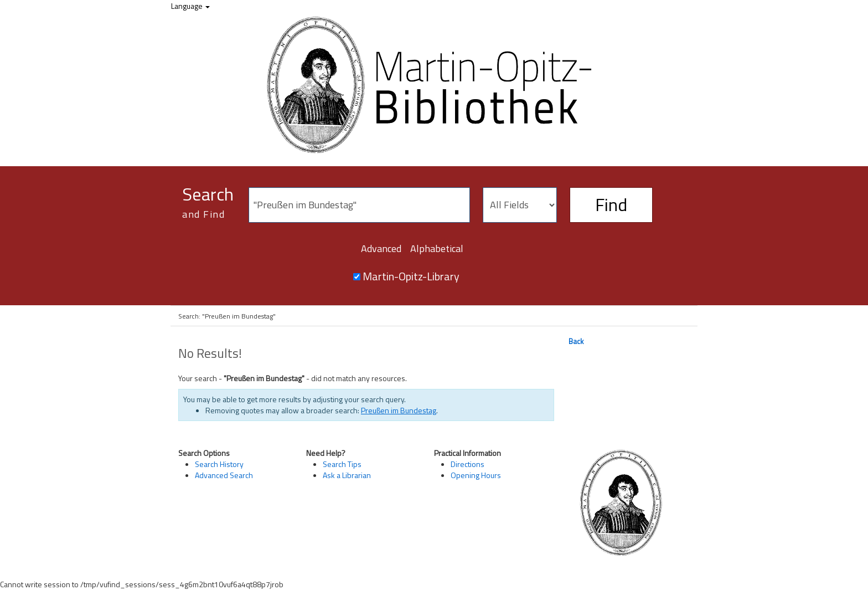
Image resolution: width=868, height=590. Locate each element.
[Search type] (520, 205)
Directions (467, 464)
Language (190, 6)
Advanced (381, 248)
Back (576, 341)
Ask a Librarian (347, 475)
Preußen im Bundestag (399, 410)
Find (611, 204)
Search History (219, 464)
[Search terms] (359, 205)
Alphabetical (437, 248)
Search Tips (342, 464)
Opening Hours (476, 475)
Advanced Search (224, 475)
